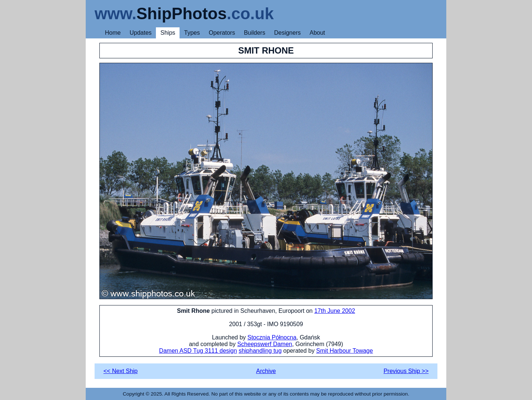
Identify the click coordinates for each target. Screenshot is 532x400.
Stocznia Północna (272, 337)
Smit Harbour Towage (345, 351)
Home (113, 33)
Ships (168, 33)
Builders (255, 33)
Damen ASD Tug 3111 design (198, 351)
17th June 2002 (335, 311)
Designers (287, 33)
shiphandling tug (260, 351)
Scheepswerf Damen (265, 344)
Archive (266, 371)
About (317, 33)
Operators (222, 33)
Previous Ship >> (406, 371)
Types (192, 33)
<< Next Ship (121, 371)
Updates (141, 33)
